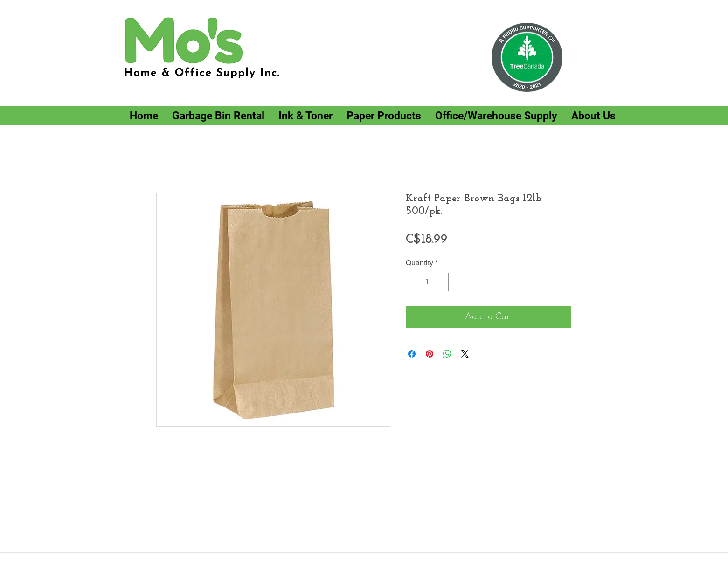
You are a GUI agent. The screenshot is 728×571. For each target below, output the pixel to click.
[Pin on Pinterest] (430, 354)
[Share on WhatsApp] (447, 354)
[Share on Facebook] (412, 354)
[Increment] (441, 282)
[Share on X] (465, 354)
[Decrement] (414, 282)
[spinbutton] (427, 282)
